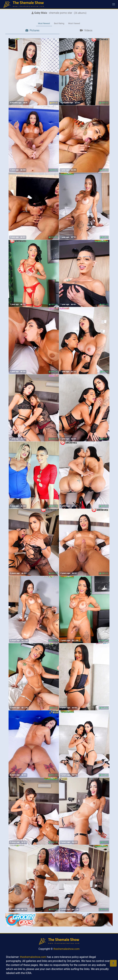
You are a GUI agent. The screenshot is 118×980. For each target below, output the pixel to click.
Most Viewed (74, 23)
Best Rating (59, 23)
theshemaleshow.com (66, 949)
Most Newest (44, 23)
